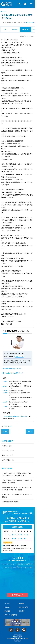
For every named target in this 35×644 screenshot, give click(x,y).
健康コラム (6, 455)
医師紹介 (22, 603)
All (5, 29)
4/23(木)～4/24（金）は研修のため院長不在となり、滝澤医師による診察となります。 (17, 474)
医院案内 (7, 603)
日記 (5, 426)
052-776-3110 (20, 518)
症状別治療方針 (24, 607)
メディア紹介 (6, 460)
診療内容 (7, 607)
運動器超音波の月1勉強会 (10, 502)
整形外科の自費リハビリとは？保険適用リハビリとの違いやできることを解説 (17, 489)
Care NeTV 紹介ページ (13, 369)
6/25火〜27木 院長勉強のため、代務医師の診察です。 (17, 496)
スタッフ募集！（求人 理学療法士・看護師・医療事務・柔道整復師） (17, 481)
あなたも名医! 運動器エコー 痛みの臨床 (16, 416)
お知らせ (15, 29)
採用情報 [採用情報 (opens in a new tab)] (22, 611)
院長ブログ (25, 29)
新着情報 (7, 611)
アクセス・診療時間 (11, 615)
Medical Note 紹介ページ (14, 373)
